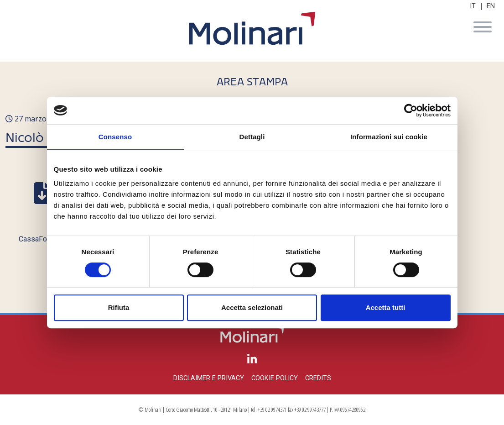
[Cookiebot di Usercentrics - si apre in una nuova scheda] (411, 110)
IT (473, 6)
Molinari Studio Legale (252, 28)
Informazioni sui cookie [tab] (389, 137)
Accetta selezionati (252, 307)
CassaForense (42, 239)
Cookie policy (275, 378)
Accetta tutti (386, 307)
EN (491, 6)
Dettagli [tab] (252, 137)
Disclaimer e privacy (209, 378)
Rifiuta (119, 307)
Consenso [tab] (115, 137)
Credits (318, 378)
